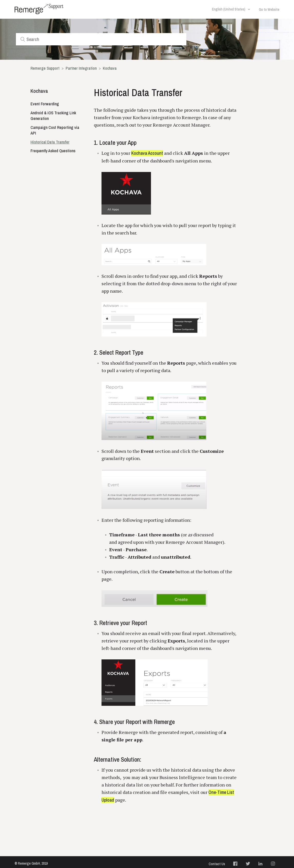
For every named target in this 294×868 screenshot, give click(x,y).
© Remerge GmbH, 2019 (31, 863)
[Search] (101, 39)
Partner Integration (81, 68)
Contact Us (217, 864)
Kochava (110, 68)
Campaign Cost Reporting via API (55, 130)
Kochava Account (147, 153)
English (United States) (229, 9)
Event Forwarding (45, 104)
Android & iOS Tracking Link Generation (53, 116)
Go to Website (269, 9)
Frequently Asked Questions (53, 151)
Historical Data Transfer (50, 142)
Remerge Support (45, 68)
